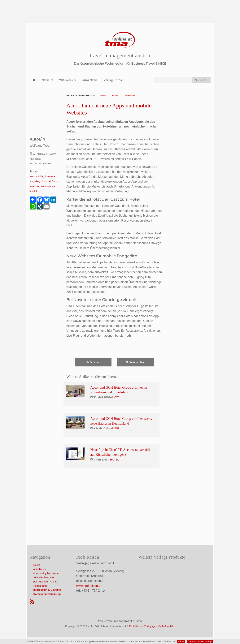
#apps (55, 181)
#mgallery (35, 181)
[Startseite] (120, 40)
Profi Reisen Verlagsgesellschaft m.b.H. (152, 626)
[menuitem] (34, 80)
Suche (201, 80)
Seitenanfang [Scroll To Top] (135, 362)
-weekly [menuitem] (67, 80)
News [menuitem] (46, 80)
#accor (33, 176)
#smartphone (48, 186)
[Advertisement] (120, 9)
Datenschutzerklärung (200, 641)
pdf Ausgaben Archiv (45, 582)
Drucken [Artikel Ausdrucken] (93, 362)
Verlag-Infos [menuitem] (113, 80)
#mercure (50, 176)
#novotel (46, 181)
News (37, 565)
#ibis (41, 176)
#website (35, 186)
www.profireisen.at (89, 586)
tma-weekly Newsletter (47, 573)
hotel (117, 397)
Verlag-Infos (40, 586)
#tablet (33, 191)
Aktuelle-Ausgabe (44, 577)
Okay (181, 641)
